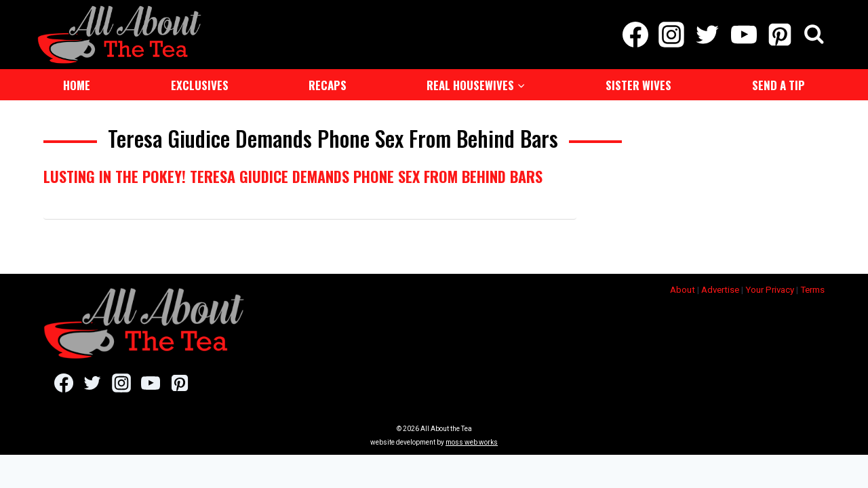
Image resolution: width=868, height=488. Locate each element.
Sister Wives (638, 84)
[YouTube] (744, 34)
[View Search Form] (814, 34)
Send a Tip (778, 84)
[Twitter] (708, 34)
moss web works (472, 441)
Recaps (328, 84)
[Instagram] (672, 34)
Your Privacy (770, 288)
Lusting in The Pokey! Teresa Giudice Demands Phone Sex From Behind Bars (293, 175)
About (683, 288)
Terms (812, 288)
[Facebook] (635, 34)
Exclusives (200, 84)
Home (77, 84)
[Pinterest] (780, 34)
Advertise (720, 288)
